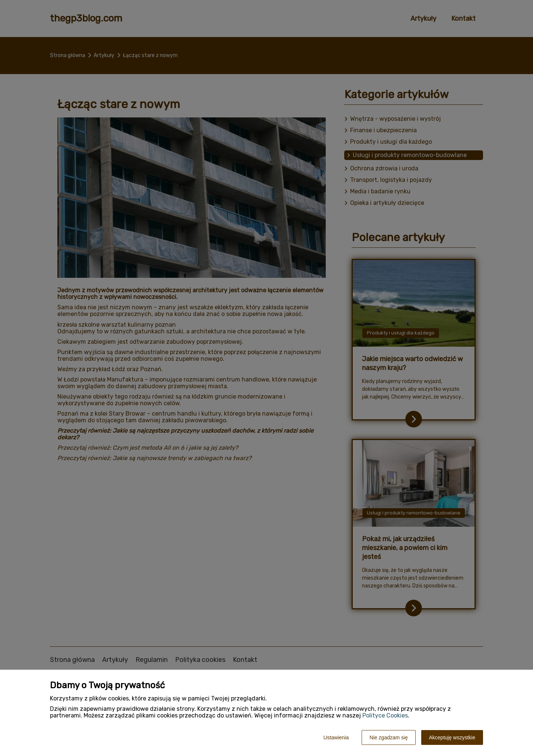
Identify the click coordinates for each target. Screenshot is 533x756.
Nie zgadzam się (389, 737)
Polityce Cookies (385, 715)
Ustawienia (336, 737)
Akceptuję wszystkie (452, 737)
